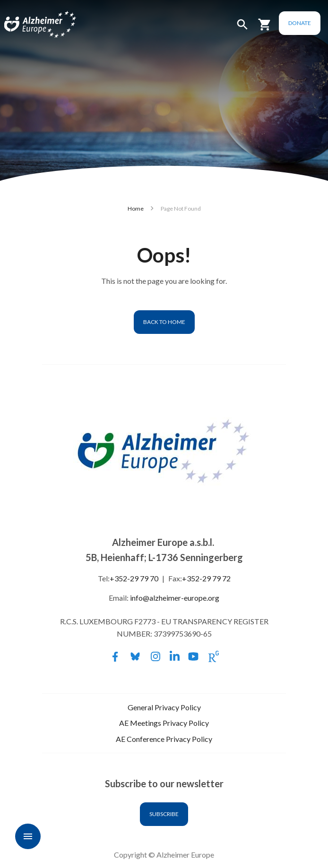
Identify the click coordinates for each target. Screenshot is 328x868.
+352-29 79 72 (206, 578)
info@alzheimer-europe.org (175, 598)
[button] (242, 29)
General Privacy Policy (164, 707)
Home (136, 208)
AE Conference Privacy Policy (164, 739)
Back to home (164, 322)
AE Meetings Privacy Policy (164, 723)
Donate (300, 23)
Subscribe (164, 814)
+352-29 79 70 (134, 578)
